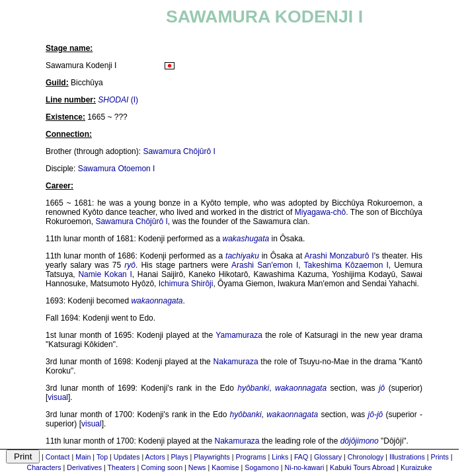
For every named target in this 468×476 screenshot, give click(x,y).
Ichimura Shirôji (186, 284)
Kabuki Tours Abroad (362, 467)
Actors (155, 457)
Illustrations (407, 457)
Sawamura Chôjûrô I (179, 151)
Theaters (122, 467)
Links (280, 457)
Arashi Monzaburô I (339, 256)
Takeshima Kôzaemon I (346, 265)
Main (83, 457)
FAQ (301, 457)
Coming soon (162, 467)
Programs (251, 457)
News (197, 467)
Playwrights (212, 457)
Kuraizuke (416, 467)
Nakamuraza (236, 362)
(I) (118, 100)
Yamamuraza (239, 335)
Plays (179, 457)
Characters (44, 467)
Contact (58, 457)
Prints (440, 457)
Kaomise (225, 467)
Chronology (366, 457)
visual (58, 397)
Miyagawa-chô (320, 212)
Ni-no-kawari (305, 467)
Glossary (328, 457)
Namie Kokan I (105, 274)
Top (102, 457)
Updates (127, 457)
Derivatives (84, 467)
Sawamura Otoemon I (117, 169)
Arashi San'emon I (265, 265)
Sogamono (262, 467)
